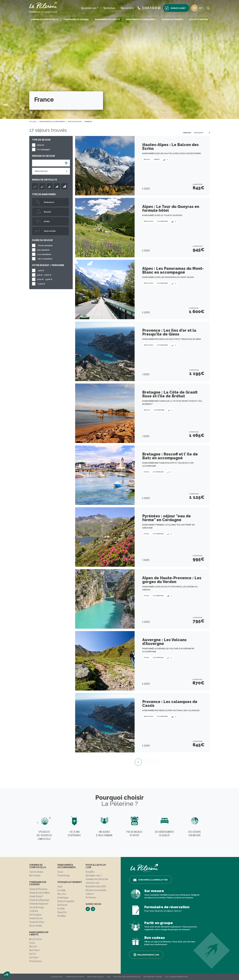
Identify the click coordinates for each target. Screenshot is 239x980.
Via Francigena (35, 915)
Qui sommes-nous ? (90, 8)
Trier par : (187, 133)
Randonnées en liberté (107, 20)
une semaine (43, 250)
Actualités (90, 872)
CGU (109, 977)
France (32, 943)
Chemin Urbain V (36, 896)
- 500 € (40, 270)
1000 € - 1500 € (45, 279)
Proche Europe (35, 961)
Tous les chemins (36, 872)
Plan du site (57, 977)
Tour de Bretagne (37, 907)
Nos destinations (199, 20)
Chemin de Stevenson (38, 889)
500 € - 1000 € (44, 275)
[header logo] (43, 6)
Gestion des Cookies (153, 977)
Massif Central (36, 939)
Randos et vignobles (66, 901)
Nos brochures (110, 8)
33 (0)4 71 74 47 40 (149, 8)
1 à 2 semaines (44, 254)
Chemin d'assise (36, 918)
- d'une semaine (45, 245)
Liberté (40, 145)
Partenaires (91, 897)
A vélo (60, 887)
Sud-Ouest (34, 957)
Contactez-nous (93, 883)
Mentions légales (96, 977)
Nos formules (35, 875)
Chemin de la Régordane (39, 900)
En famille (62, 890)
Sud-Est (33, 954)
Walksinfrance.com (146, 955)
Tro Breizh (34, 911)
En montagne (63, 898)
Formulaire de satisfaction (97, 879)
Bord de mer (62, 905)
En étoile (61, 909)
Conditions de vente (75, 977)
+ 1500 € (41, 284)
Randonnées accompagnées (141, 20)
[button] (6, 975)
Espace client (175, 8)
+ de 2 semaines (45, 259)
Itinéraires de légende (76, 20)
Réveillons (62, 916)
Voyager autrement (172, 20)
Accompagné (43, 149)
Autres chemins (36, 926)
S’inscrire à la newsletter (151, 880)
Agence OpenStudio (179, 977)
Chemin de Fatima (37, 922)
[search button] (208, 8)
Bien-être (62, 894)
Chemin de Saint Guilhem (39, 893)
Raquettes (62, 912)
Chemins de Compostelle (44, 20)
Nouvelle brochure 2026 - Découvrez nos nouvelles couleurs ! (96, 890)
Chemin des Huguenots (39, 904)
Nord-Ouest (34, 950)
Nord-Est (33, 946)
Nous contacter (127, 8)
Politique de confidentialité (127, 977)
